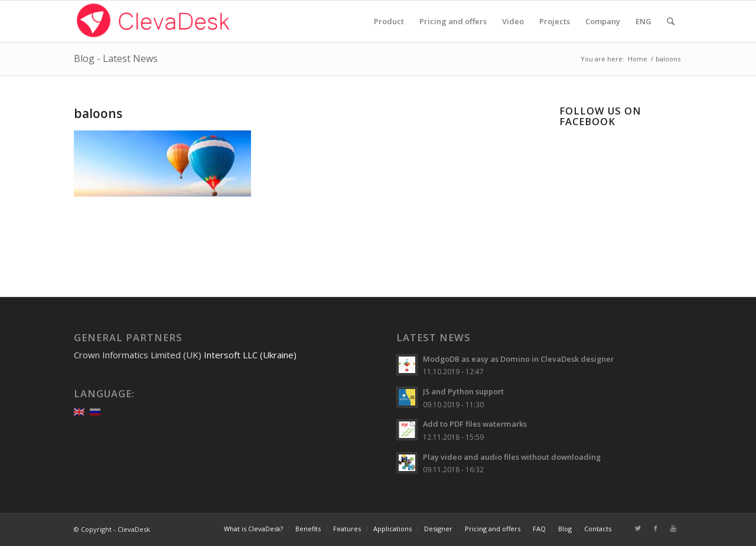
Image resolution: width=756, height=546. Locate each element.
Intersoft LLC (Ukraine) (250, 355)
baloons (98, 113)
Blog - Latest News (116, 58)
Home (638, 59)
